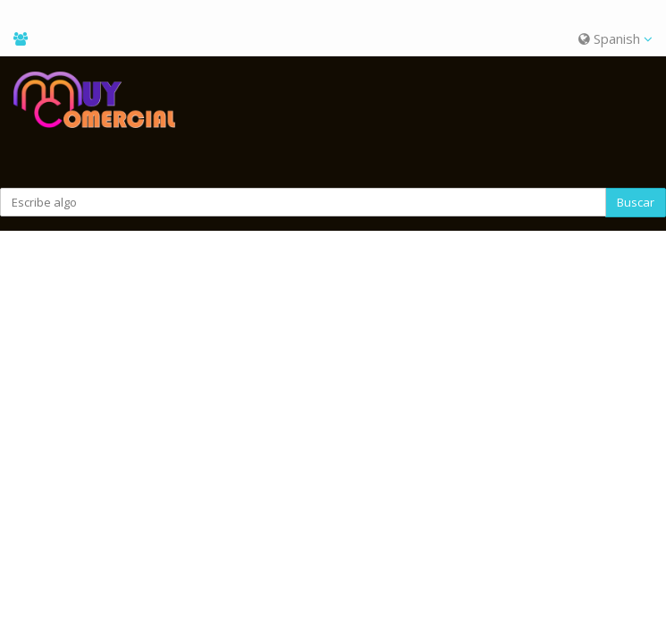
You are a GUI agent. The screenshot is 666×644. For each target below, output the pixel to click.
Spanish (615, 38)
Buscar (636, 202)
